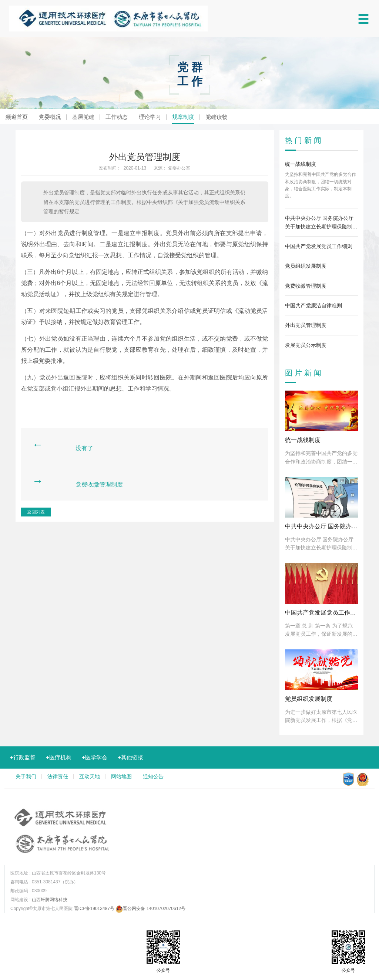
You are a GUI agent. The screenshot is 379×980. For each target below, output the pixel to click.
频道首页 (17, 117)
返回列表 (36, 512)
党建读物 (217, 117)
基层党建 (83, 117)
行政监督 (23, 757)
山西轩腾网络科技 (50, 900)
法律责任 (58, 776)
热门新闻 (304, 140)
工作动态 (117, 117)
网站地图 (121, 776)
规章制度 (183, 117)
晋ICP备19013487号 (94, 909)
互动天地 (90, 776)
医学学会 (95, 757)
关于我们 (26, 776)
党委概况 (50, 117)
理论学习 (150, 117)
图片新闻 (304, 373)
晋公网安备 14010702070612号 (150, 909)
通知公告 (153, 776)
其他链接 (130, 757)
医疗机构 (59, 757)
